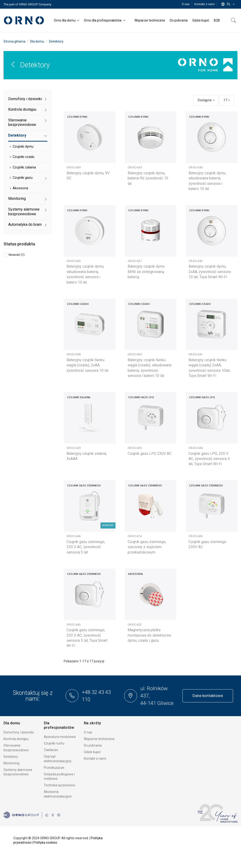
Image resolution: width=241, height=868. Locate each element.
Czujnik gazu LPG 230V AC (150, 454)
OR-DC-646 (74, 536)
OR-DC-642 (196, 261)
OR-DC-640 (196, 167)
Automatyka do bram (25, 224)
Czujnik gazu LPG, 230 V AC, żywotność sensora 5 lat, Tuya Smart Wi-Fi (209, 459)
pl (228, 4)
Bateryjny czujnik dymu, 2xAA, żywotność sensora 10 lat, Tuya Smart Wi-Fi (210, 272)
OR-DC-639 (135, 354)
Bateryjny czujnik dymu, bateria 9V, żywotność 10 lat (148, 178)
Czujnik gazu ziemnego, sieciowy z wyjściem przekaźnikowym (147, 547)
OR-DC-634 (135, 167)
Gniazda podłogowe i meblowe (59, 777)
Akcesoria (20, 188)
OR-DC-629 (74, 448)
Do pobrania (93, 745)
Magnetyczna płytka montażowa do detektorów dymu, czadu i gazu (149, 635)
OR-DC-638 (74, 354)
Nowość (17, 255)
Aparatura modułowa (60, 737)
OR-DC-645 (74, 261)
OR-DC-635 (135, 448)
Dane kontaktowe (208, 696)
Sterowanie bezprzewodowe (22, 122)
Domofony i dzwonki (25, 99)
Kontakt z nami (204, 4)
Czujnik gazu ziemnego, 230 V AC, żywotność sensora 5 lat (86, 547)
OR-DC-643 (74, 625)
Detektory (17, 135)
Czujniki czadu (24, 157)
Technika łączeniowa (59, 785)
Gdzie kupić (92, 752)
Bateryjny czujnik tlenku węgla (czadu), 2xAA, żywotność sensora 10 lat (87, 365)
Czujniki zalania (24, 167)
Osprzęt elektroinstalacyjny (58, 759)
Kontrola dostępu (22, 109)
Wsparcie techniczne (99, 739)
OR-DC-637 (135, 261)
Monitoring (17, 199)
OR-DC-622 (135, 625)
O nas (186, 4)
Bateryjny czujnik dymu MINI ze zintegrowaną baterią (146, 272)
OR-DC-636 (196, 536)
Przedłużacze (54, 768)
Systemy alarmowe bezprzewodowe (24, 212)
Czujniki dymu (23, 146)
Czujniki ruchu (54, 743)
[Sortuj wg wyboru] (206, 100)
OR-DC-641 (196, 354)
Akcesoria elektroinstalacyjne (58, 794)
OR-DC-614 (135, 536)
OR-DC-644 (196, 448)
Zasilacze (51, 750)
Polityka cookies (45, 842)
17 (227, 100)
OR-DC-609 (74, 167)
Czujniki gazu (23, 178)
